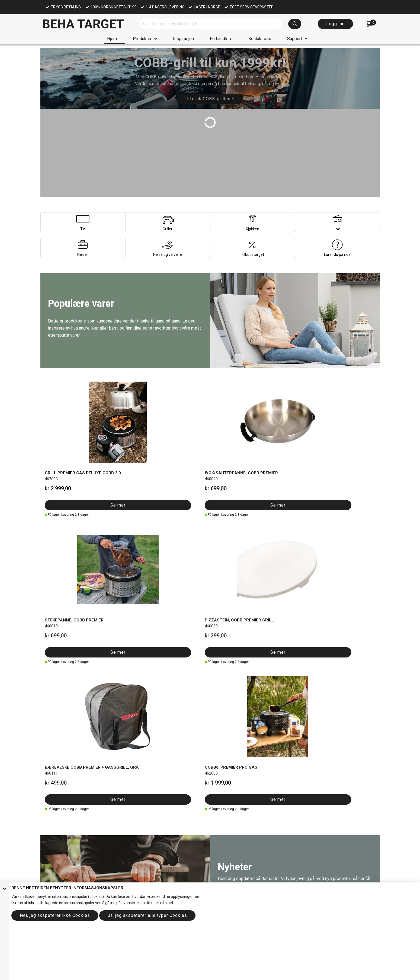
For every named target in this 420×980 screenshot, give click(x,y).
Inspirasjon (183, 39)
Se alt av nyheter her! (249, 578)
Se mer (67, 472)
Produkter (142, 39)
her (196, 897)
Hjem (112, 39)
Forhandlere (221, 39)
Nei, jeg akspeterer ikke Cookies (55, 915)
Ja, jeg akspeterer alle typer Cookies (147, 915)
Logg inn (335, 24)
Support (295, 39)
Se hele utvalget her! (79, 826)
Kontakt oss (260, 39)
